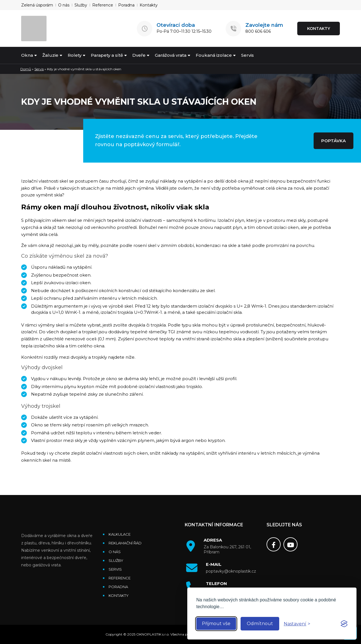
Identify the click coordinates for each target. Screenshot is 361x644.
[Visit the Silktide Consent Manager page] (344, 624)
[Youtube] (290, 544)
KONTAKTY (319, 29)
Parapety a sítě (107, 55)
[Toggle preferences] (297, 624)
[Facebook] (274, 544)
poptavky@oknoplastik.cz (231, 571)
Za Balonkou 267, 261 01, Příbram (227, 549)
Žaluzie (50, 55)
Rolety (75, 55)
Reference (103, 5)
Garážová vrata (171, 55)
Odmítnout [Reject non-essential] (260, 624)
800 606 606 (258, 31)
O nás (64, 5)
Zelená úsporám (37, 5)
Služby (81, 5)
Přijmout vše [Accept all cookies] (216, 624)
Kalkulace (120, 534)
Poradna (126, 5)
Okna (27, 55)
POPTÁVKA (334, 141)
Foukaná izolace (214, 55)
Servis (247, 55)
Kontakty (149, 5)
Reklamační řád (125, 543)
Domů (26, 69)
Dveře (139, 55)
